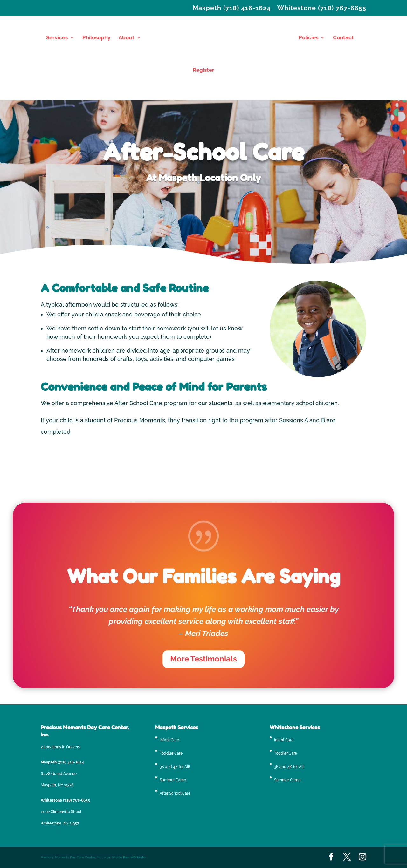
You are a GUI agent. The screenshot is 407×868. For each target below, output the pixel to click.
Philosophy (96, 38)
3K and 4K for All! (175, 767)
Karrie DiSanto (134, 857)
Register (203, 70)
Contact (343, 38)
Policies (308, 38)
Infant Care (169, 740)
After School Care (175, 793)
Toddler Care (171, 753)
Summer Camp (173, 780)
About (127, 38)
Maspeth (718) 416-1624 (232, 8)
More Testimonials (203, 659)
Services (57, 38)
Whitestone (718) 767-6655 (322, 8)
